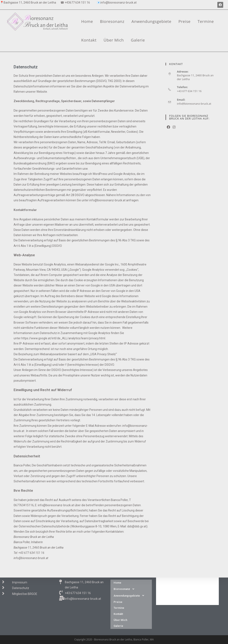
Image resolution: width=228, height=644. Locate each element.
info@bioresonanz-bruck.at (118, 3)
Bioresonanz (112, 21)
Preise (184, 21)
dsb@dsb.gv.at (137, 526)
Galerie (138, 40)
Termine (206, 21)
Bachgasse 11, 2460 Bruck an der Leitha (30, 3)
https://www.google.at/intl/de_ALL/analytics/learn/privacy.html (63, 338)
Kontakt (89, 40)
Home (87, 21)
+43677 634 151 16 (77, 3)
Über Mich (114, 40)
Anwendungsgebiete (152, 21)
